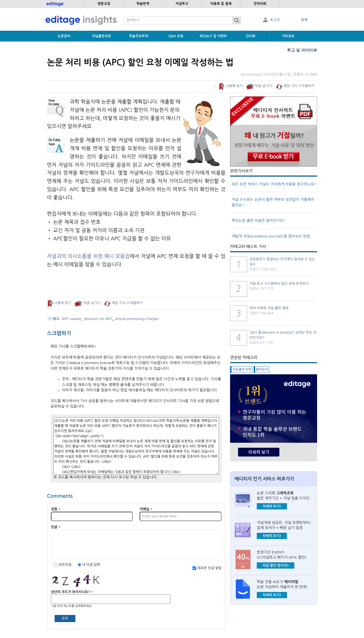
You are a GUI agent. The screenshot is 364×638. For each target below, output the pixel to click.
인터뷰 (251, 36)
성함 (56, 509)
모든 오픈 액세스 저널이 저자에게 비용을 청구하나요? (274, 184)
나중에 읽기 (234, 86)
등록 (304, 20)
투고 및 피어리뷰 (302, 50)
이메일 (146, 509)
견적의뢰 (260, 4)
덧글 (56, 527)
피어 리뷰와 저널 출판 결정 (269, 308)
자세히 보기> (272, 506)
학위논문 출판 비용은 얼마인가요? (258, 221)
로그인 (275, 20)
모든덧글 (65, 565)
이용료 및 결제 (221, 4)
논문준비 (64, 36)
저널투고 (182, 4)
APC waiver (72, 319)
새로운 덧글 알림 (209, 568)
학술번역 (143, 4)
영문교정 (104, 4)
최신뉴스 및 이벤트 (213, 36)
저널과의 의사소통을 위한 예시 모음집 (88, 256)
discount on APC (98, 319)
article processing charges (137, 319)
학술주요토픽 (139, 36)
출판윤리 (262, 369)
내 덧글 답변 (91, 565)
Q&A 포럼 (176, 36)
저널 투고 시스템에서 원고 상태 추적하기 (279, 284)
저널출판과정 (101, 36)
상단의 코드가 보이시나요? (72, 592)
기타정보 (288, 36)
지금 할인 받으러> (276, 565)
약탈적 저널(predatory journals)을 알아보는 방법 (271, 236)
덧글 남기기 (264, 86)
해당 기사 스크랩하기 (299, 86)
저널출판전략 (242, 369)
